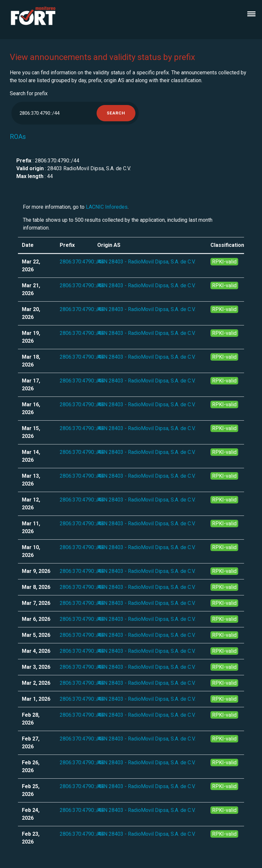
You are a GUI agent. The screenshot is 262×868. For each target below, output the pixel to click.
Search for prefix (29, 93)
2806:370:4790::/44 (82, 262)
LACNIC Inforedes (107, 207)
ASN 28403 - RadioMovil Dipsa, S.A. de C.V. (146, 262)
